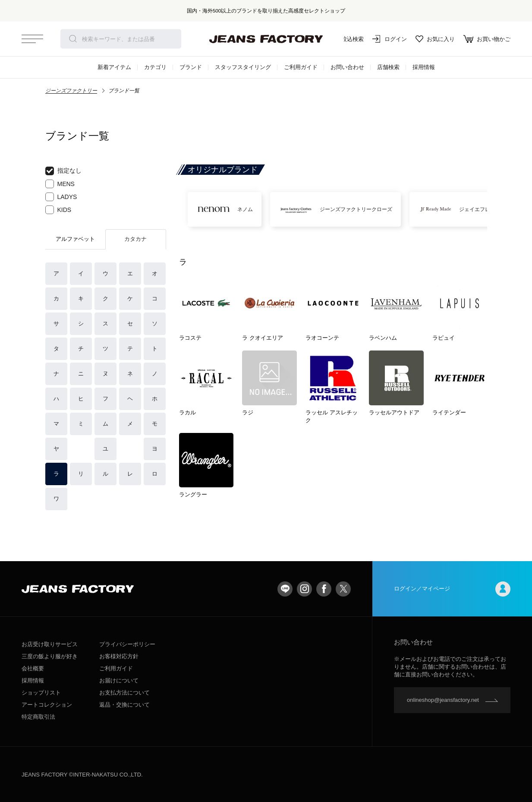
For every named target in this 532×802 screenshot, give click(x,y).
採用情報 (424, 67)
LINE (285, 589)
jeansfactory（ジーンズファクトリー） (266, 39)
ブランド (191, 67)
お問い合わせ (347, 67)
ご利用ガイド (301, 67)
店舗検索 (388, 67)
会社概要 (33, 668)
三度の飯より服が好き (50, 656)
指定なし (63, 171)
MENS (60, 184)
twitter (343, 589)
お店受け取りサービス (50, 644)
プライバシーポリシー (127, 644)
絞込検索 (346, 39)
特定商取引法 (38, 717)
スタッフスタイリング (243, 67)
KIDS (58, 210)
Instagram (304, 589)
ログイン (390, 39)
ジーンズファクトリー (71, 91)
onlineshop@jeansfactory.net (443, 700)
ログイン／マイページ (452, 589)
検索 (73, 39)
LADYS (61, 197)
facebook (324, 589)
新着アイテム (114, 67)
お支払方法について (124, 693)
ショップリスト (41, 693)
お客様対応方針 (119, 656)
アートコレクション (47, 705)
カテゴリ (155, 67)
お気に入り (435, 39)
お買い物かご (487, 39)
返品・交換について (124, 705)
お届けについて (119, 680)
